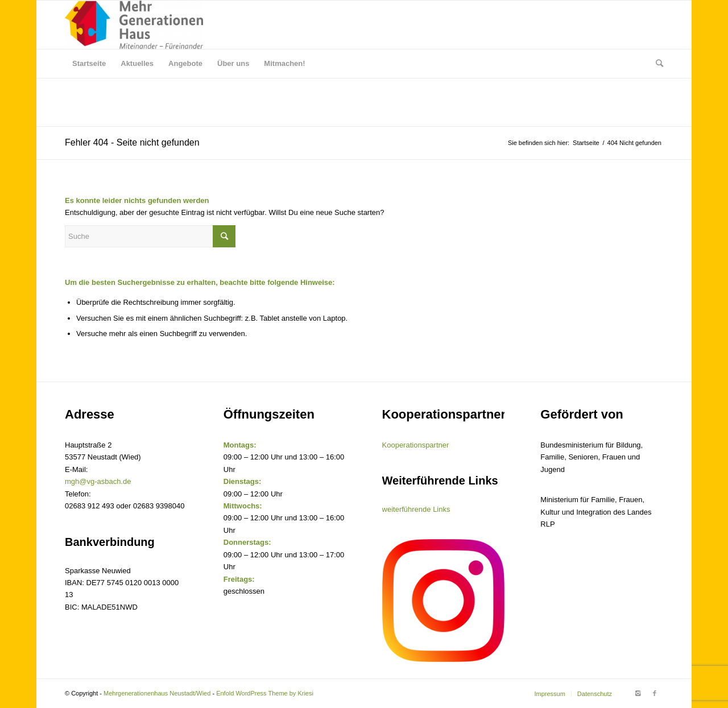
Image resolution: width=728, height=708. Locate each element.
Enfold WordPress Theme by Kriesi (265, 693)
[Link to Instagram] (638, 693)
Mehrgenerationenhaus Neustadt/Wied (157, 693)
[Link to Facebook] (655, 693)
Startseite (586, 143)
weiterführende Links (416, 509)
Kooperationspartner (416, 445)
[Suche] (656, 64)
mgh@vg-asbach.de (98, 481)
